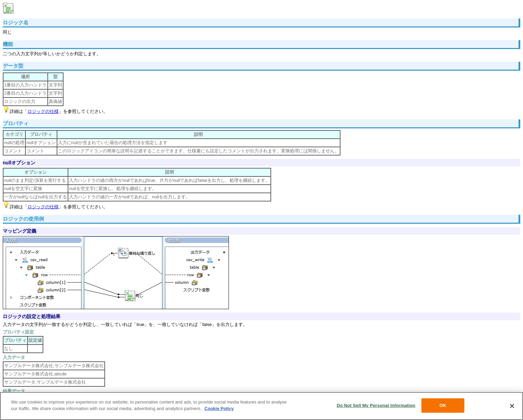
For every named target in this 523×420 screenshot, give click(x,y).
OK (443, 405)
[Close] (512, 406)
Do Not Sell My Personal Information (376, 405)
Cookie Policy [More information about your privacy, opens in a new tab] (219, 409)
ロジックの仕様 (43, 111)
